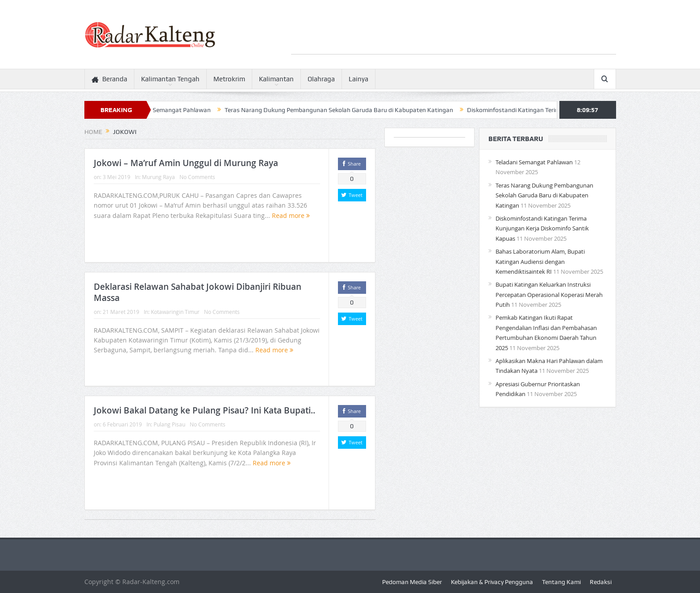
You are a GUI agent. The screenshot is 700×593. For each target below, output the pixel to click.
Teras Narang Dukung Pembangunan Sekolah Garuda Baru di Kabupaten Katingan (343, 110)
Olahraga (321, 79)
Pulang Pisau (169, 424)
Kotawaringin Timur (175, 312)
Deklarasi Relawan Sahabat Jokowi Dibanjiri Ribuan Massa (198, 292)
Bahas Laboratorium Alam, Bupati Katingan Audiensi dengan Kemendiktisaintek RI (540, 261)
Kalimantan (276, 79)
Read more (291, 215)
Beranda (109, 79)
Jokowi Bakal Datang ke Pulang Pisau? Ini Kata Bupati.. (204, 410)
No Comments (197, 177)
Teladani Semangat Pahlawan (173, 110)
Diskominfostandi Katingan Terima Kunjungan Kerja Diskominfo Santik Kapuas (542, 228)
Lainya (358, 79)
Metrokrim (229, 79)
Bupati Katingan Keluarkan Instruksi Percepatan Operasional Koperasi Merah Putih (549, 294)
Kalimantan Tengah (170, 79)
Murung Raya (158, 177)
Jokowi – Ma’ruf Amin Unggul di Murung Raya (186, 163)
